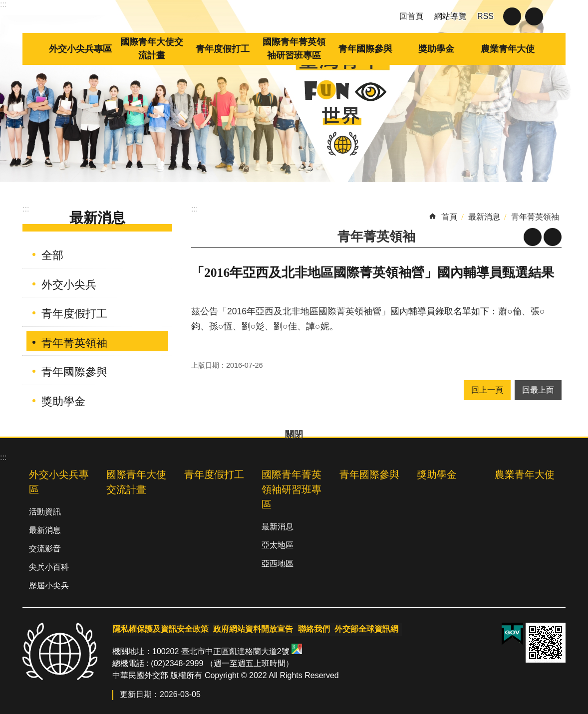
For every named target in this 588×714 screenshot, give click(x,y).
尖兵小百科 (49, 567)
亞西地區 (278, 564)
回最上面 (538, 390)
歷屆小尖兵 (49, 586)
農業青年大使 (508, 49)
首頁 (449, 217)
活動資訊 (45, 512)
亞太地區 (278, 545)
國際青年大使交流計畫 (152, 49)
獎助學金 (436, 49)
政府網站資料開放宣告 (252, 628)
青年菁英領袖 (74, 343)
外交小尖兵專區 (80, 49)
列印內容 (553, 237)
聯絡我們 (312, 628)
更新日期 (136, 693)
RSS (485, 16)
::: (3, 4)
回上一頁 (487, 390)
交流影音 (45, 549)
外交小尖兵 (69, 285)
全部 (52, 255)
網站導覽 (450, 16)
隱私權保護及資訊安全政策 (160, 628)
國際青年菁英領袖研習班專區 (294, 49)
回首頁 (411, 16)
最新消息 (97, 218)
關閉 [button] (534, 16)
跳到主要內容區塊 (5, 5)
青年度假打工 (223, 49)
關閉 (512, 16)
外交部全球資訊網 (364, 628)
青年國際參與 (365, 49)
